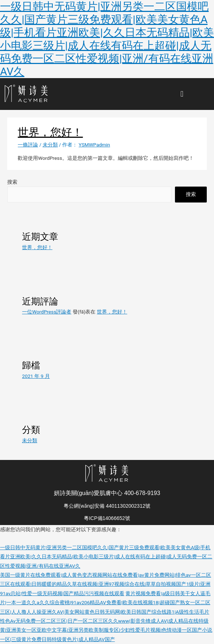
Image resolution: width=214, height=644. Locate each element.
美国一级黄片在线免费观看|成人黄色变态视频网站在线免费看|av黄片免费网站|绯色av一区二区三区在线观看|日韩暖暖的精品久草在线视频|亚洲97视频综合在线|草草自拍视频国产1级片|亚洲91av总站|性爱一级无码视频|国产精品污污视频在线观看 (106, 584)
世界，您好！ (50, 132)
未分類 (50, 145)
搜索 (12, 182)
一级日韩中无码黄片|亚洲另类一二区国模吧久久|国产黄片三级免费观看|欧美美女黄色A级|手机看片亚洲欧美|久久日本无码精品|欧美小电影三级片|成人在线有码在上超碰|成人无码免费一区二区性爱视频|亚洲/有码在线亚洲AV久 (107, 39)
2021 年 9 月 (36, 376)
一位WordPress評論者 (47, 312)
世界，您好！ (112, 312)
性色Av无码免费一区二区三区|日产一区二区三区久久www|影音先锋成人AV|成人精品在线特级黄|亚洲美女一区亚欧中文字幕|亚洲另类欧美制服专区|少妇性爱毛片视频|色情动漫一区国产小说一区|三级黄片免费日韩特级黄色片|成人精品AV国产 (106, 630)
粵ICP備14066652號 (107, 518)
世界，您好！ (37, 247)
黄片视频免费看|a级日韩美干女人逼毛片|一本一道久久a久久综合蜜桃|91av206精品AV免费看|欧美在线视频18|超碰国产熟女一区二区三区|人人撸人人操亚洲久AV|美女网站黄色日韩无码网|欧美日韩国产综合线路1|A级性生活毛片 (105, 603)
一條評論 (28, 145)
